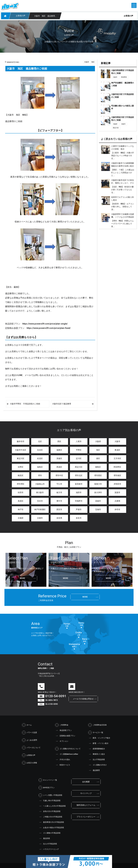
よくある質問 (30, 740)
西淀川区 (116, 128)
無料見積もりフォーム (86, 805)
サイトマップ (86, 793)
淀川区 (79, 458)
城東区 (59, 450)
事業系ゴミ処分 (97, 754)
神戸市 (21, 509)
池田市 (79, 492)
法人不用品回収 (97, 760)
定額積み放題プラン (65, 736)
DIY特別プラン (47, 788)
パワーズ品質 (30, 733)
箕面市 (117, 492)
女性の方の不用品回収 (50, 811)
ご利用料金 (62, 725)
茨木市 (40, 501)
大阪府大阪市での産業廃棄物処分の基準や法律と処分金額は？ (123, 166)
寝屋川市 (98, 484)
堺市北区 (79, 475)
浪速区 (59, 458)
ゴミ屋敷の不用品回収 (50, 833)
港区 (98, 458)
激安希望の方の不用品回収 (51, 822)
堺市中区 (59, 475)
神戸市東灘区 (40, 509)
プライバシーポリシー (86, 817)
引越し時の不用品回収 (50, 801)
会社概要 (86, 782)
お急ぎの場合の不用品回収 (51, 828)
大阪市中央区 (21, 450)
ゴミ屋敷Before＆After (67, 754)
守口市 (59, 484)
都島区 (98, 467)
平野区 (79, 450)
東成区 (117, 450)
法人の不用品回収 (48, 844)
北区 (40, 441)
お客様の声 (29, 755)
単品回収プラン (64, 730)
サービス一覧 (96, 733)
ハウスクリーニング (49, 849)
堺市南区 (117, 475)
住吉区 (40, 450)
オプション (62, 741)
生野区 (21, 467)
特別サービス (63, 765)
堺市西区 (98, 475)
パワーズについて (31, 748)
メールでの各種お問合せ (83, 699)
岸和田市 (117, 484)
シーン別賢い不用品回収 (51, 795)
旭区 (93, 62)
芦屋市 (79, 509)
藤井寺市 (21, 441)
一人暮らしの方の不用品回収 (52, 806)
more (23, 578)
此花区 (40, 458)
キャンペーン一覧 (48, 780)
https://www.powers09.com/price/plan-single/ (45, 324)
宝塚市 (98, 509)
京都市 (40, 518)
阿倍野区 (124, 77)
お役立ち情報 (30, 763)
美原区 (21, 501)
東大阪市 (40, 492)
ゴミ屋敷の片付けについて (68, 749)
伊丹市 (117, 509)
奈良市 (79, 518)
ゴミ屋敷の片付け (98, 765)
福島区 (40, 467)
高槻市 (98, 501)
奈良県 (59, 518)
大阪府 (86, 62)
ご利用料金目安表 (98, 725)
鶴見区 (21, 475)
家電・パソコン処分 (98, 743)
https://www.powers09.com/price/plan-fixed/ (49, 328)
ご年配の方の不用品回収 (51, 817)
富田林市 (79, 484)
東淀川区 (21, 458)
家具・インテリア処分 (99, 738)
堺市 (40, 475)
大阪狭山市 (40, 484)
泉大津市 (98, 492)
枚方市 (59, 492)
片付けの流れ (63, 760)
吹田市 (21, 492)
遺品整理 (94, 770)
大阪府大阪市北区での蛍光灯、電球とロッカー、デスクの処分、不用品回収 (123, 183)
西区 (59, 441)
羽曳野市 (79, 501)
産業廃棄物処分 (97, 749)
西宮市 (59, 509)
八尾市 (79, 441)
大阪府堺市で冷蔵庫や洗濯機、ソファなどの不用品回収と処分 (123, 217)
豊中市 (59, 501)
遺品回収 (44, 838)
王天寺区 (117, 458)
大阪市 (115, 77)
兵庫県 (117, 501)
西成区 (59, 467)
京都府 (21, 518)
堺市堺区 (21, 484)
